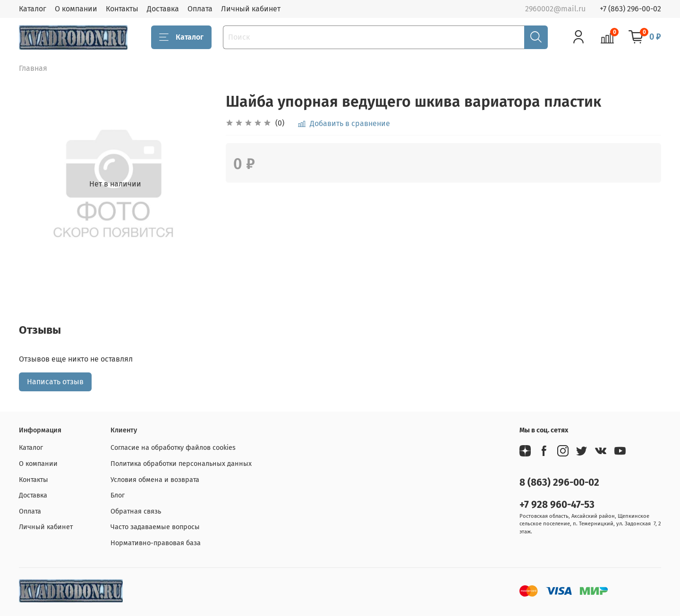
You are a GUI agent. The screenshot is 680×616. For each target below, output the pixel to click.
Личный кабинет (251, 9)
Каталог (33, 9)
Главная (33, 68)
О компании (76, 9)
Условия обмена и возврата (155, 480)
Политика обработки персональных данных (181, 464)
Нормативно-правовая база (156, 543)
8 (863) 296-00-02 (559, 483)
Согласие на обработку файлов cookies (173, 448)
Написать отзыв (55, 382)
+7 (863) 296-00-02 (630, 9)
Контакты (122, 9)
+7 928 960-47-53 (557, 505)
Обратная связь (136, 511)
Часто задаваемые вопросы (155, 527)
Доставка (163, 9)
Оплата (200, 9)
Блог (118, 495)
